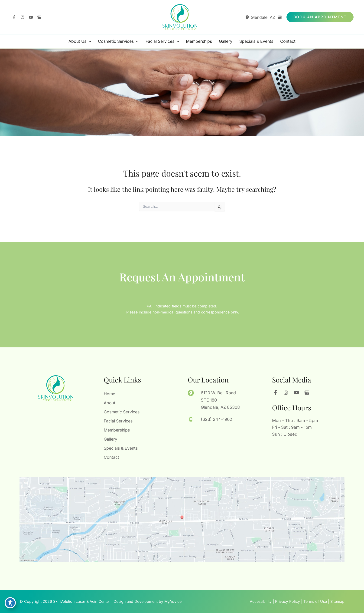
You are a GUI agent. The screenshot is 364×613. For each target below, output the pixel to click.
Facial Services (119, 420)
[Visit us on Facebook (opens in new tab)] (14, 17)
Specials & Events (122, 448)
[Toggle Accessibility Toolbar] (10, 603)
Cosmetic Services (122, 411)
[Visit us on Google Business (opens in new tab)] (39, 17)
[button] (320, 17)
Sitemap (337, 601)
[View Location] (247, 17)
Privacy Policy (288, 601)
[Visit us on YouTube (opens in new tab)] (31, 17)
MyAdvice (173, 601)
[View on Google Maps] (280, 17)
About (110, 402)
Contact (112, 457)
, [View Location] (263, 17)
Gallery (111, 439)
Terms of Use (315, 601)
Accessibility (261, 601)
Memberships (117, 430)
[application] (86, 42)
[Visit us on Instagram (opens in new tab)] (23, 17)
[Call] (210, 418)
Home (110, 393)
